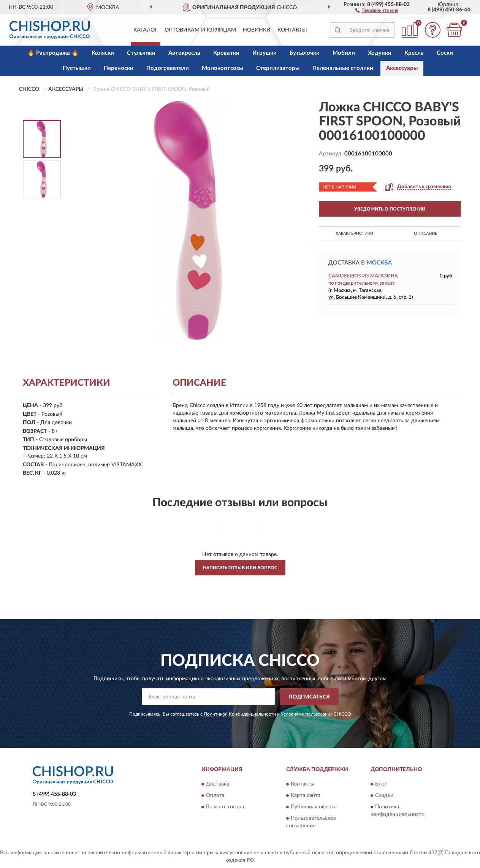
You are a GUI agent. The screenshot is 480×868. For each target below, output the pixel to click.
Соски (445, 53)
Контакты (292, 30)
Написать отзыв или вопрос (240, 568)
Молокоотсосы (223, 68)
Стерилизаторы (278, 68)
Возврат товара (225, 807)
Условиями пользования (307, 714)
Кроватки (226, 53)
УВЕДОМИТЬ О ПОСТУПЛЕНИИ (390, 209)
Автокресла (184, 53)
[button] (377, 10)
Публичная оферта (314, 807)
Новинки (257, 30)
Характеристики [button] (354, 234)
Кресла (414, 53)
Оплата (215, 796)
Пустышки (77, 68)
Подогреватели (168, 68)
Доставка (218, 784)
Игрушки (265, 53)
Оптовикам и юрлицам (200, 30)
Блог (381, 784)
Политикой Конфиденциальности (240, 714)
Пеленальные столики (343, 68)
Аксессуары (402, 68)
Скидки (384, 796)
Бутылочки (305, 53)
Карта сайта (306, 796)
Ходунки (380, 53)
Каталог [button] (146, 30)
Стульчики (141, 53)
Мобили (344, 53)
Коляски (103, 53)
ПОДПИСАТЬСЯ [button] (309, 697)
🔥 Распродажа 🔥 (53, 53)
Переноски (119, 68)
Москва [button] (379, 263)
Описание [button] (425, 234)
